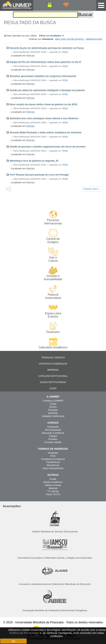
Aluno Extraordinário (53, 468)
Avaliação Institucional (53, 416)
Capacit (53, 436)
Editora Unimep (53, 485)
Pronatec (53, 439)
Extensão (53, 413)
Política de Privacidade (24, 633)
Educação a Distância (53, 433)
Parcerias (53, 218)
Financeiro (53, 328)
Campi (53, 404)
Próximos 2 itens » (91, 189)
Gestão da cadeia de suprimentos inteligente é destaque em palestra (47, 90)
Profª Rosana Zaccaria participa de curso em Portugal (39, 175)
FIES (53, 456)
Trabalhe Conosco (53, 358)
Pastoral (53, 292)
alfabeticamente (94, 39)
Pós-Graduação (53, 430)
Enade (53, 479)
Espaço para (53, 311)
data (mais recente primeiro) (70, 39)
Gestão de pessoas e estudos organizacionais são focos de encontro (48, 147)
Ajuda (53, 388)
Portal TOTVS (53, 494)
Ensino (53, 407)
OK (14, 641)
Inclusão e (53, 274)
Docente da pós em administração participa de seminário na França (47, 48)
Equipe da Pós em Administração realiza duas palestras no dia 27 (46, 62)
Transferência (53, 462)
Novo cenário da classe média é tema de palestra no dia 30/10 (44, 104)
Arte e (53, 255)
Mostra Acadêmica (53, 482)
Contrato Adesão (53, 442)
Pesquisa (53, 410)
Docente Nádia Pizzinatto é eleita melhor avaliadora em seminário (46, 132)
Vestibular (53, 453)
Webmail (53, 488)
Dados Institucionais (53, 382)
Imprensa (53, 370)
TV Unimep (53, 491)
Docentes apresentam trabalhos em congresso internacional (43, 76)
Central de (53, 236)
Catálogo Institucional (53, 376)
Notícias (30, 56)
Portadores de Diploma (53, 459)
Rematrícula (53, 465)
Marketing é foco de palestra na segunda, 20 (34, 161)
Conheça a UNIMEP (53, 401)
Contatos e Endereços (53, 364)
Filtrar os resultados (50, 36)
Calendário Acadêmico (53, 343)
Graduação (53, 427)
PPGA (65, 52)
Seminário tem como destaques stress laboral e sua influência (44, 118)
